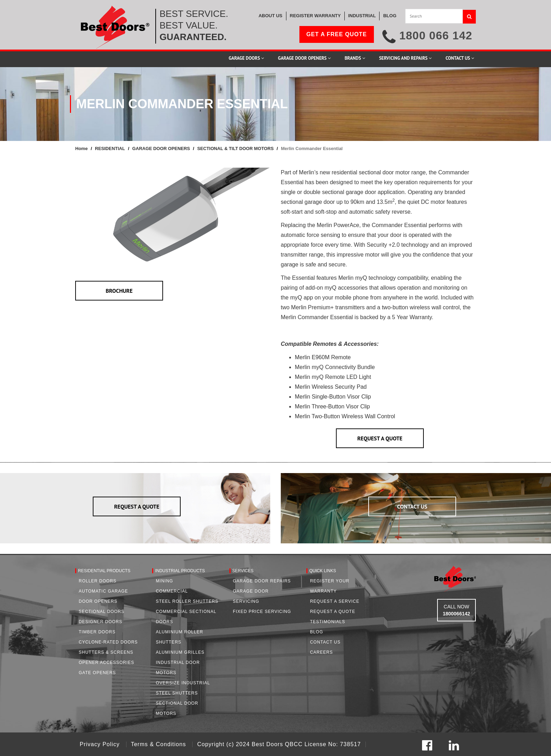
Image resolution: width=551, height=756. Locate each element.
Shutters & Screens (106, 652)
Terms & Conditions (159, 744)
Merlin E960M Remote (323, 357)
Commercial (172, 591)
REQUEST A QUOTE (380, 438)
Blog (316, 632)
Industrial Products (180, 571)
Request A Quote (333, 612)
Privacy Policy (101, 744)
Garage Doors (246, 58)
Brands (355, 58)
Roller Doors (98, 581)
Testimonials (328, 622)
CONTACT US (412, 506)
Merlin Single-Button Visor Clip (333, 397)
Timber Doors (97, 632)
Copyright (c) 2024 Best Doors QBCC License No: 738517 (279, 744)
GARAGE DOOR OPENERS (161, 148)
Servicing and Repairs (405, 58)
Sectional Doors (102, 612)
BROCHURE (119, 291)
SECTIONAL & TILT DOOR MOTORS (235, 148)
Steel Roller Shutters (187, 601)
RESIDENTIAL (110, 148)
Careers (321, 652)
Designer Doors (101, 622)
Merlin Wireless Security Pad (331, 387)
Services (243, 571)
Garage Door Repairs (262, 581)
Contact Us (460, 58)
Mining (164, 581)
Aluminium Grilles (180, 652)
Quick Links (323, 571)
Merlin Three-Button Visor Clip (332, 406)
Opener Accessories (106, 663)
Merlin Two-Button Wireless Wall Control (346, 416)
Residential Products (104, 571)
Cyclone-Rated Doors (108, 642)
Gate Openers (97, 673)
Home (82, 148)
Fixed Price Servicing (262, 612)
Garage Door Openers (304, 58)
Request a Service (335, 601)
